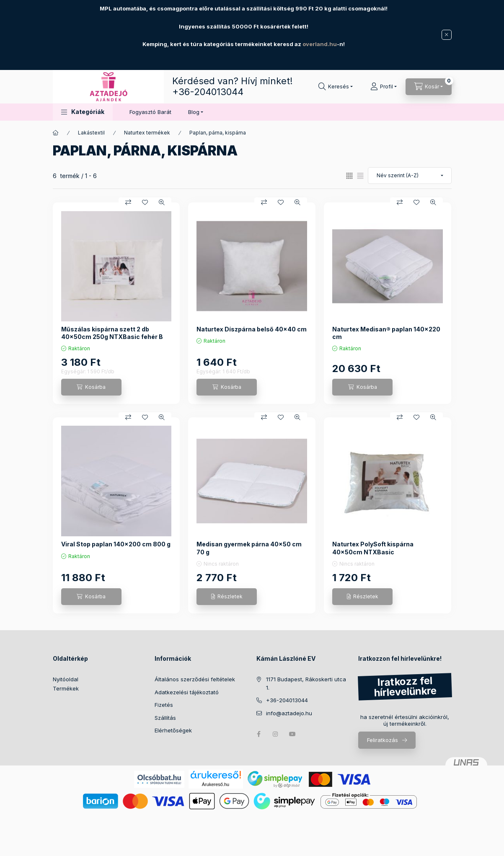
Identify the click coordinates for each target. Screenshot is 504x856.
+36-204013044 (208, 92)
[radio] (360, 176)
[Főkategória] (56, 133)
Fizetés (164, 705)
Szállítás (165, 718)
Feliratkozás (383, 740)
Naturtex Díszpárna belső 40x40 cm (252, 329)
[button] (83, 112)
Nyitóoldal (66, 679)
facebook (259, 734)
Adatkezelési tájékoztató (187, 692)
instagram (276, 734)
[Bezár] (447, 35)
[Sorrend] (410, 176)
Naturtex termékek (147, 133)
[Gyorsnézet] (162, 202)
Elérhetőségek (173, 730)
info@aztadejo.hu (289, 713)
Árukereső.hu (216, 784)
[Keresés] (336, 87)
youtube (292, 734)
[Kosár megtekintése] (429, 87)
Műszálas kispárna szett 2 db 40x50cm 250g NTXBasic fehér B (112, 333)
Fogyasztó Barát (150, 112)
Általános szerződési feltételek (195, 679)
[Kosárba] (91, 387)
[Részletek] (227, 597)
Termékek (66, 688)
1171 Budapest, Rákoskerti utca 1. (306, 683)
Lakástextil (91, 133)
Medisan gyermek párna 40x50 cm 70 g (249, 548)
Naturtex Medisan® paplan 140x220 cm (386, 333)
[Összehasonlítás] (128, 202)
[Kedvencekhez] (145, 202)
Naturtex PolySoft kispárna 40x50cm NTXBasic (373, 548)
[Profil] (384, 87)
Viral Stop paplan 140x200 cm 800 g (116, 544)
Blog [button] (194, 112)
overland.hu (320, 44)
